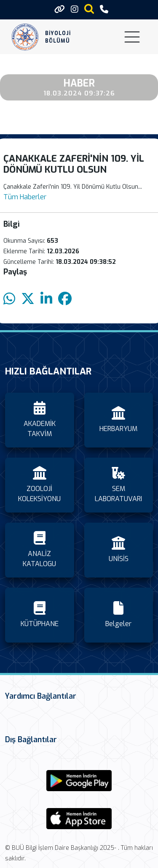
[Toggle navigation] (132, 37)
